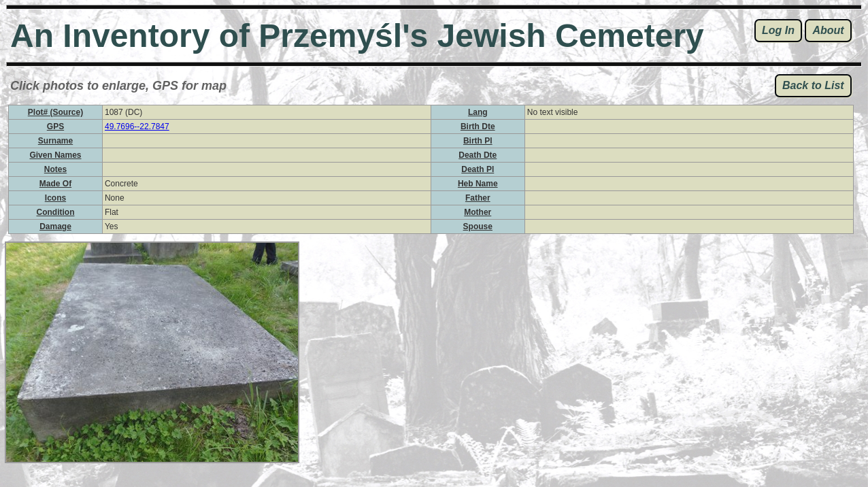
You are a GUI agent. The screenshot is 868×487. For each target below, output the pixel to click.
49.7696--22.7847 (137, 127)
